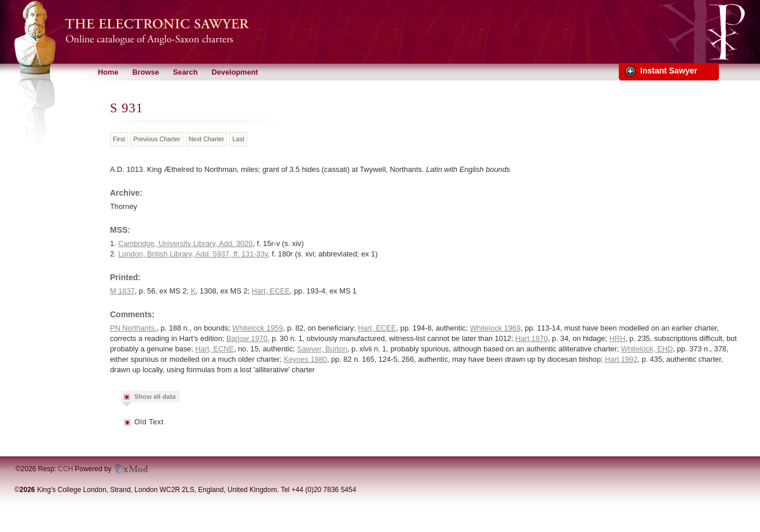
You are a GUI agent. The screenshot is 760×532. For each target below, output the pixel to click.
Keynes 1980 (305, 359)
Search (186, 72)
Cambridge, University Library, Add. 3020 (185, 243)
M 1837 (122, 291)
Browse (146, 72)
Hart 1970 (531, 338)
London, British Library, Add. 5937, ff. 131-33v (193, 254)
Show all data (155, 397)
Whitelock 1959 (258, 328)
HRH (617, 338)
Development (234, 72)
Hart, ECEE (271, 291)
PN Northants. (133, 328)
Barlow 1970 (247, 338)
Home (108, 72)
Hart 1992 (621, 359)
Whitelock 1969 (495, 328)
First (119, 139)
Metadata (128, 426)
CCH (65, 469)
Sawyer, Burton (322, 349)
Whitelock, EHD (647, 349)
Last (238, 139)
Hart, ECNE (214, 349)
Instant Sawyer (669, 71)
